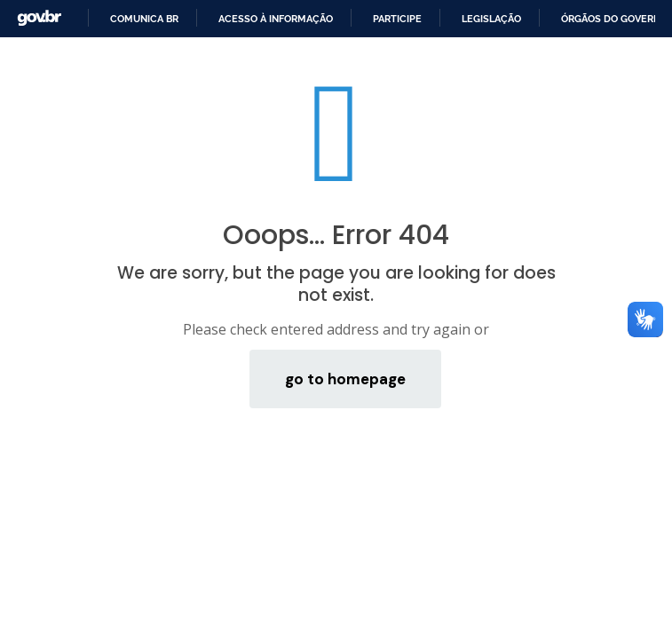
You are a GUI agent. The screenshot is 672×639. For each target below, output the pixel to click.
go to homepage (345, 379)
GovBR (39, 18)
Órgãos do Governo (614, 19)
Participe (397, 19)
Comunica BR (144, 19)
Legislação (491, 19)
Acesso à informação (276, 19)
